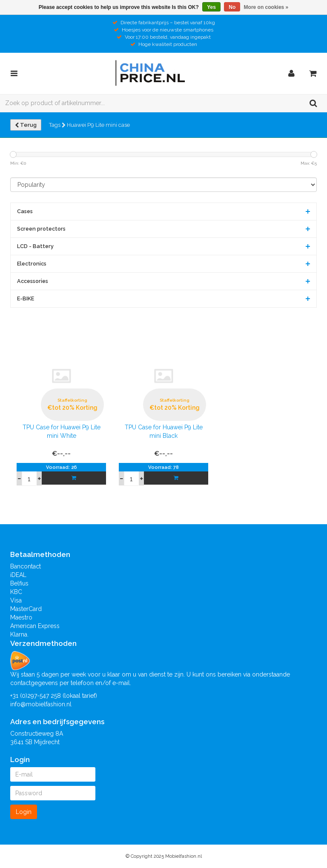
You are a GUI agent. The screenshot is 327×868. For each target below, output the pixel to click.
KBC (16, 592)
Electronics (32, 264)
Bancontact (26, 566)
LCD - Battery (35, 246)
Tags (57, 125)
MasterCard (26, 609)
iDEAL (18, 575)
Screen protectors (41, 229)
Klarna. (19, 634)
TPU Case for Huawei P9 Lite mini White (62, 431)
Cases (25, 211)
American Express (35, 626)
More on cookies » (266, 7)
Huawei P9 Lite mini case (98, 125)
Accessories (33, 281)
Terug (26, 125)
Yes (211, 7)
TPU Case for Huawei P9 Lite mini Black (164, 431)
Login (24, 812)
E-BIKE (26, 298)
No (232, 7)
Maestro (21, 617)
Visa (16, 600)
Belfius (19, 583)
